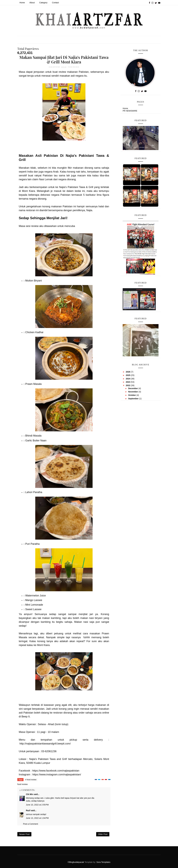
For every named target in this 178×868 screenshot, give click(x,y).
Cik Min (30, 794)
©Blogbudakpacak (76, 862)
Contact (55, 3)
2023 (128, 382)
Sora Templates (103, 862)
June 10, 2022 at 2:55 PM (37, 805)
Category (43, 3)
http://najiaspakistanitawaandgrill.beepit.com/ (45, 744)
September (134, 399)
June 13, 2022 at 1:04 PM (37, 818)
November (133, 392)
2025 (128, 375)
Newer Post (24, 834)
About (32, 3)
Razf (28, 810)
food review (73, 67)
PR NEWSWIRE (130, 111)
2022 (128, 385)
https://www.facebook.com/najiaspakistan (56, 771)
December (133, 388)
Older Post (103, 834)
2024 (128, 379)
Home (22, 3)
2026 (128, 372)
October (132, 395)
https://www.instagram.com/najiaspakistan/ (57, 775)
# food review (31, 780)
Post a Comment (31, 824)
